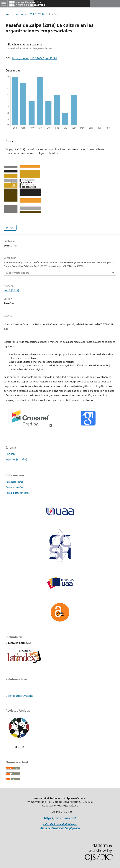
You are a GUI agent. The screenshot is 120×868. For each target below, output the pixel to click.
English (10, 454)
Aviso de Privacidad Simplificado (60, 828)
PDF (11, 228)
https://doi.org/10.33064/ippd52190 (34, 58)
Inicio (9, 14)
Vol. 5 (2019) (37, 14)
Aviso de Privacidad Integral (60, 824)
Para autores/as (14, 487)
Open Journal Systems (19, 696)
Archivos (21, 14)
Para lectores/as (14, 482)
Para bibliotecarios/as (18, 493)
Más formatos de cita (18, 273)
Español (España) (16, 459)
